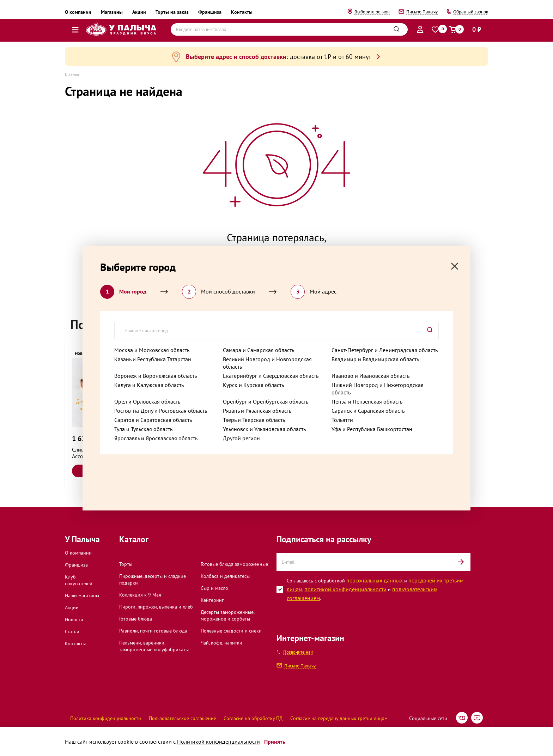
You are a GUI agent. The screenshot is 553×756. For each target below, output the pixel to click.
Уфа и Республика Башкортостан (372, 429)
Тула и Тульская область (143, 429)
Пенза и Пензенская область (367, 401)
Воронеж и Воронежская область (156, 376)
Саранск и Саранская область (368, 411)
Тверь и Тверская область (254, 420)
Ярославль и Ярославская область (156, 438)
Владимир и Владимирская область (375, 359)
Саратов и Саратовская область (153, 420)
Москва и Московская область (152, 350)
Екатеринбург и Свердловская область (271, 376)
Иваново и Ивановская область (370, 376)
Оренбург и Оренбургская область (266, 401)
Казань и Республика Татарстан (153, 359)
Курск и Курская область (253, 385)
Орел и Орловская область (147, 401)
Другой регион (241, 438)
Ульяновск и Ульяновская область (264, 429)
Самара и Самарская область (259, 350)
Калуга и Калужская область (149, 385)
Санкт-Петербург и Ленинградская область (385, 350)
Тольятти (342, 420)
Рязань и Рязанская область (257, 411)
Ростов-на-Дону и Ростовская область (161, 411)
